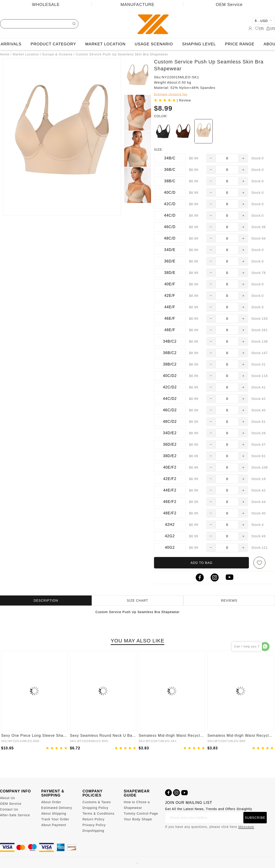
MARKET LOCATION (105, 44)
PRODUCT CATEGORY (53, 44)
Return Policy (93, 819)
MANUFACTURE (137, 5)
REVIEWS (229, 601)
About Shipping (54, 813)
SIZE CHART (138, 601)
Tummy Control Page (141, 813)
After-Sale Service (15, 815)
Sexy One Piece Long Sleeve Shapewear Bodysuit (34, 736)
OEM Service (229, 5)
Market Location (26, 54)
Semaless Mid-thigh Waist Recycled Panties (172, 736)
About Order (51, 802)
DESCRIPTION (46, 601)
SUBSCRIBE (255, 818)
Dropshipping (93, 831)
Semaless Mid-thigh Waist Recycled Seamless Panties (241, 736)
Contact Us (9, 809)
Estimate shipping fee (171, 94)
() (259, 28)
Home (5, 54)
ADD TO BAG (201, 563)
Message (246, 827)
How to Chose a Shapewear (137, 805)
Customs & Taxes (97, 802)
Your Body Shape (138, 819)
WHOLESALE (46, 5)
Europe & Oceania (57, 54)
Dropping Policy (95, 808)
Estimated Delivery (57, 808)
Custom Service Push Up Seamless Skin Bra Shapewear (122, 54)
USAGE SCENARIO (154, 44)
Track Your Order (55, 819)
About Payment (54, 825)
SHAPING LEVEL (199, 44)
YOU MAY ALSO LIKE (137, 641)
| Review (184, 100)
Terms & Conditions (98, 813)
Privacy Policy (94, 825)
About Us (8, 798)
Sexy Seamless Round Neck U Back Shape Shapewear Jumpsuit (103, 736)
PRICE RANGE (240, 44)
